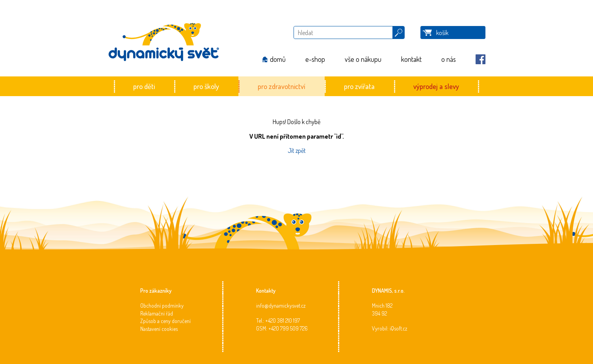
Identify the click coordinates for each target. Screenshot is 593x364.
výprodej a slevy (436, 86)
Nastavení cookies (159, 329)
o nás (449, 59)
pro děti (144, 86)
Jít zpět (297, 150)
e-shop (315, 59)
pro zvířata (359, 86)
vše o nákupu (363, 59)
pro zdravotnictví (282, 86)
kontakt (411, 59)
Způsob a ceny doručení (165, 321)
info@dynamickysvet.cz (281, 305)
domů (278, 59)
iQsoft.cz (399, 328)
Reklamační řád (157, 313)
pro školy (206, 86)
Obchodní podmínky (162, 305)
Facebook (481, 59)
